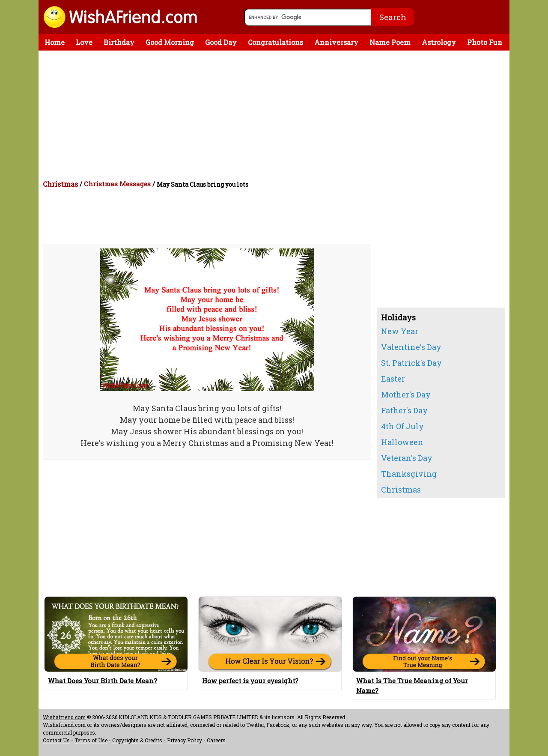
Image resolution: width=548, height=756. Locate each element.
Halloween (402, 442)
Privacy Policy (185, 740)
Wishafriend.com (64, 717)
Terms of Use (91, 740)
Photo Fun (485, 42)
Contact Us (56, 740)
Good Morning (170, 42)
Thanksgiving (409, 474)
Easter (393, 379)
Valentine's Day (411, 347)
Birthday (119, 42)
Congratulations (275, 42)
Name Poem (390, 42)
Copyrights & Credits (137, 740)
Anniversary (336, 42)
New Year (400, 331)
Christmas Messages (117, 184)
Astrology (439, 42)
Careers (216, 740)
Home (55, 42)
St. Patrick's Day (411, 363)
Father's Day (404, 410)
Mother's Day (406, 394)
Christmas (60, 184)
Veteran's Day (407, 458)
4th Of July (402, 426)
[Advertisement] (276, 115)
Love (84, 42)
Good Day (221, 42)
